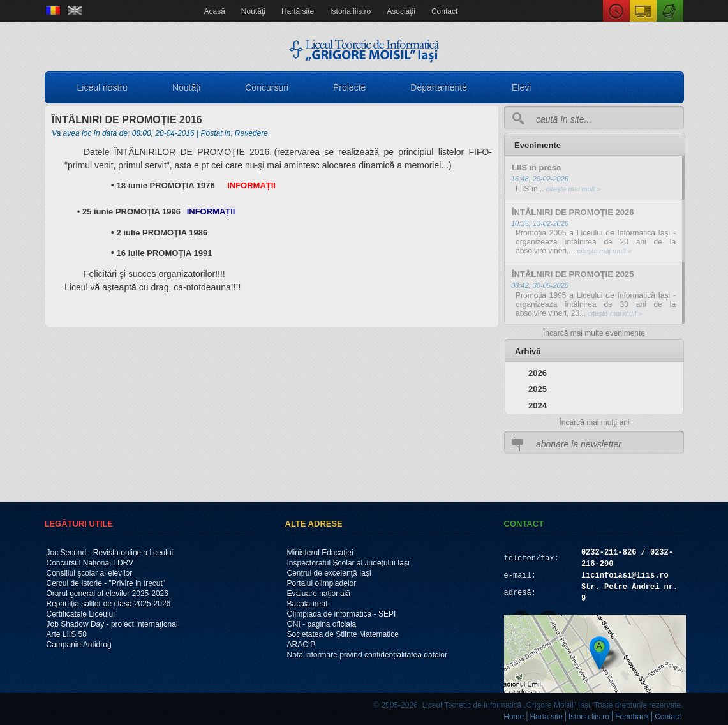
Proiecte (349, 87)
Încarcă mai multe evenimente (594, 333)
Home (514, 717)
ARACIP (301, 645)
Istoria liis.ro (350, 11)
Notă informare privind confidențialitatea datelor (367, 655)
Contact (444, 11)
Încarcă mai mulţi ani (594, 422)
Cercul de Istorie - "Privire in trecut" (106, 583)
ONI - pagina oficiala (322, 624)
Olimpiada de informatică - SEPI (342, 614)
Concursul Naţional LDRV (90, 563)
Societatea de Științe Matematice (343, 634)
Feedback (632, 717)
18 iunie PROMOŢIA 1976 (166, 185)
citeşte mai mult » (573, 189)
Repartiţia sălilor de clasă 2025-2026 (109, 604)
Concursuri (267, 87)
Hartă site (298, 11)
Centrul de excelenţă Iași (329, 573)
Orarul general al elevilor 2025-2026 (108, 594)
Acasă (215, 11)
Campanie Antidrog (79, 645)
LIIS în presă (536, 168)
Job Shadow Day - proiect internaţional (112, 624)
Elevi (521, 87)
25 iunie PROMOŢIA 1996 (131, 212)
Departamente (439, 87)
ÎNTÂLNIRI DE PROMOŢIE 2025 (573, 274)
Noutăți (186, 87)
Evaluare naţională (319, 594)
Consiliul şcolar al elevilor (90, 573)
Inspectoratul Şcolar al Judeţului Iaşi (348, 563)
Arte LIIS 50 (67, 634)
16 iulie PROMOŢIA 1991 (165, 253)
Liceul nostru (102, 87)
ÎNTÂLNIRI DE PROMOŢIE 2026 (573, 212)
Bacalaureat (308, 604)
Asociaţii (401, 11)
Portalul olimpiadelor (322, 583)
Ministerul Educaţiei (320, 553)
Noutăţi (253, 11)
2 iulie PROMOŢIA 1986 (162, 233)
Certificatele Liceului (81, 614)
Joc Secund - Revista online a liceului (110, 553)
